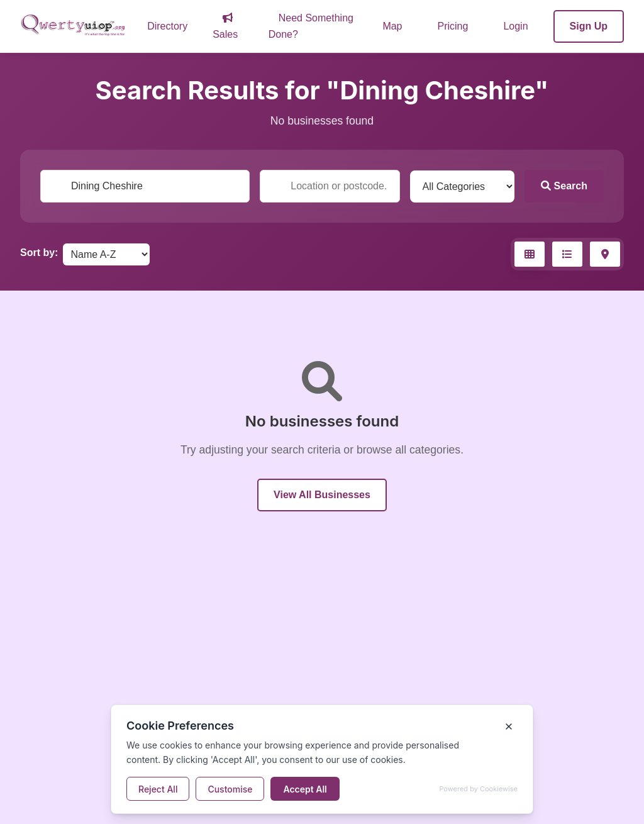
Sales (225, 26)
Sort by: (39, 253)
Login (515, 26)
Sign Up (589, 26)
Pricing (453, 26)
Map (392, 26)
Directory (167, 26)
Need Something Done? (311, 26)
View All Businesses (322, 495)
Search (564, 186)
